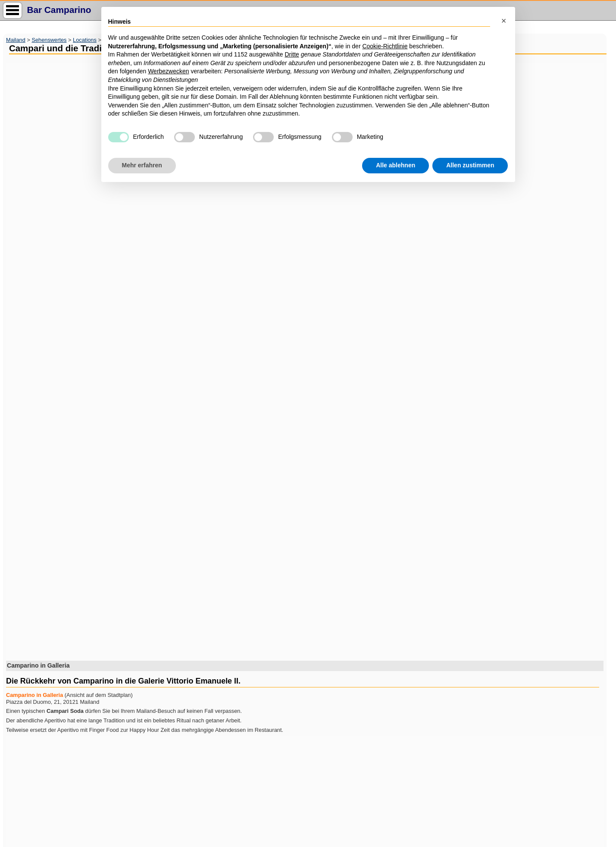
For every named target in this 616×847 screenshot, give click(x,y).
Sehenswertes (49, 40)
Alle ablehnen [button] (396, 165)
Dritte (292, 54)
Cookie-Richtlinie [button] (385, 46)
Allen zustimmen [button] (470, 165)
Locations (85, 40)
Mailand (16, 40)
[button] (504, 21)
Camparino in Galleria (34, 695)
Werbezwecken (168, 71)
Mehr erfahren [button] (142, 165)
